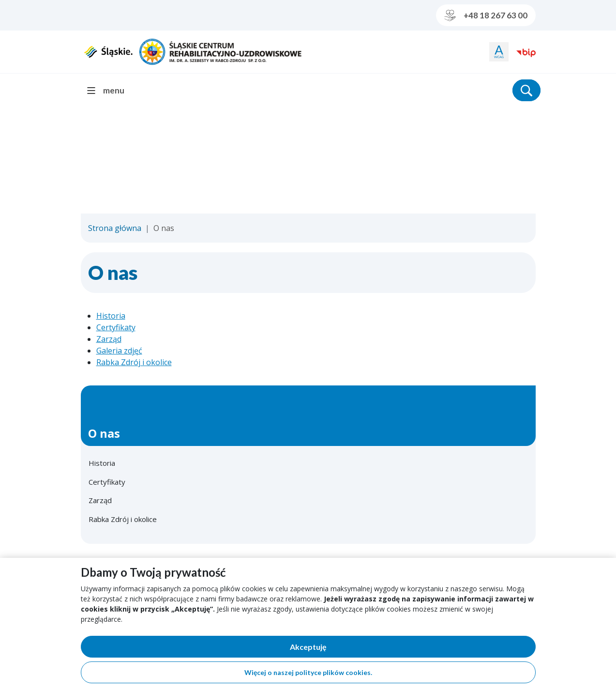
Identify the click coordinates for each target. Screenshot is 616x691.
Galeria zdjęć (119, 351)
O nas (104, 433)
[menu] (110, 90)
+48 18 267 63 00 (486, 15)
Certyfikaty (116, 327)
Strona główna (115, 228)
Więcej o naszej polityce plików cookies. (308, 672)
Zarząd (109, 339)
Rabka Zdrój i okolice (134, 362)
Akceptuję (342, 649)
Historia (111, 316)
